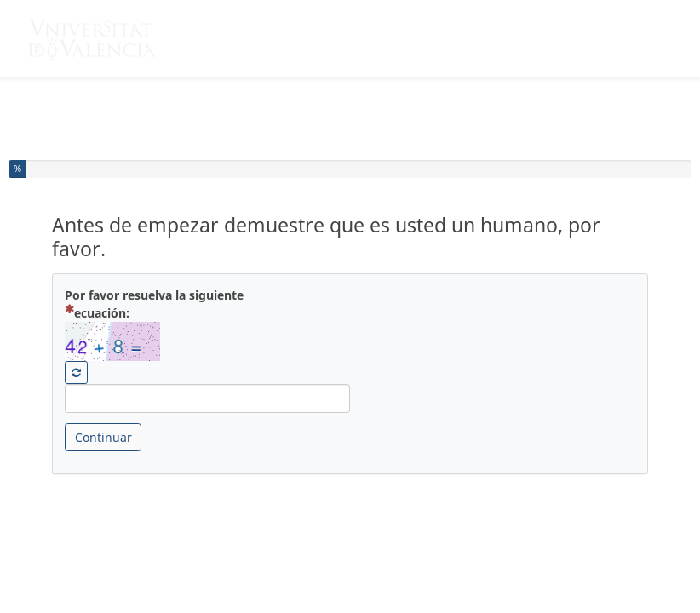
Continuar (103, 437)
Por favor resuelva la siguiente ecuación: (154, 304)
